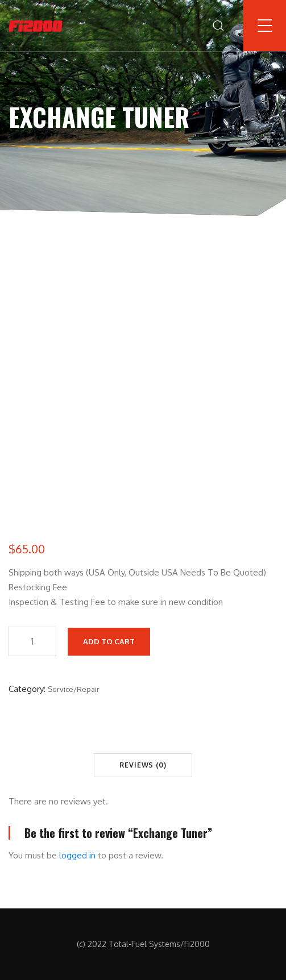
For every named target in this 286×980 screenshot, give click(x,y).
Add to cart (109, 641)
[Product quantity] (32, 641)
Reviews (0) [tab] (143, 765)
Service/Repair (74, 689)
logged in (77, 855)
